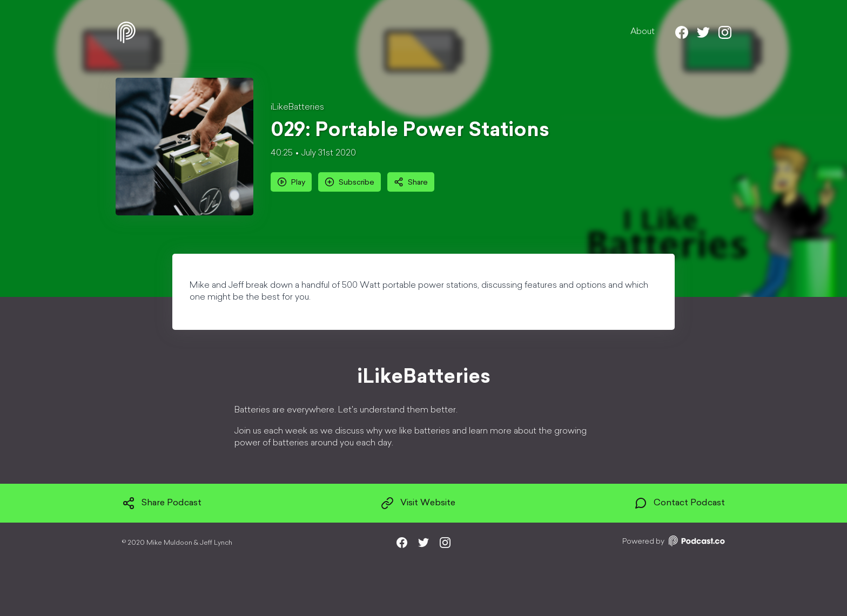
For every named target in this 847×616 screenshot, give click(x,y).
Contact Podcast (680, 503)
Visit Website (418, 503)
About (643, 32)
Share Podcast (162, 503)
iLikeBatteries (297, 107)
